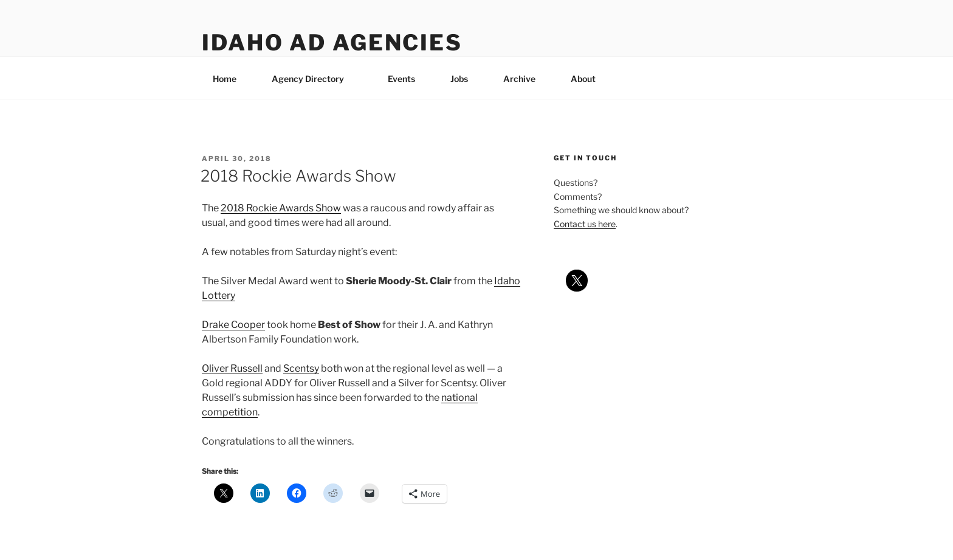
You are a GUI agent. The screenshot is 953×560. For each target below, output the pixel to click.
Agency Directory (314, 79)
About (589, 79)
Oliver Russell (232, 368)
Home (225, 79)
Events (401, 79)
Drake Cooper (233, 325)
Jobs (459, 79)
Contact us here (585, 224)
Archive (519, 79)
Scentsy (301, 368)
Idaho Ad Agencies (332, 43)
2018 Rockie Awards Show (298, 176)
